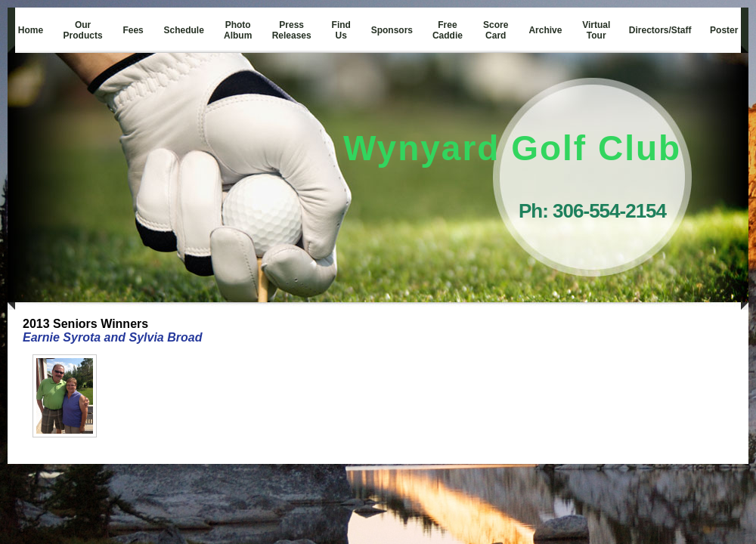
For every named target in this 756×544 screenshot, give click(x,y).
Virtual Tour (596, 30)
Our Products (83, 30)
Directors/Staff (660, 30)
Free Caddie (448, 30)
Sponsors (392, 30)
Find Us (341, 30)
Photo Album (238, 30)
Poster (724, 30)
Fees (133, 30)
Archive (545, 30)
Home (31, 30)
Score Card (496, 30)
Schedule (184, 30)
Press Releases (292, 30)
